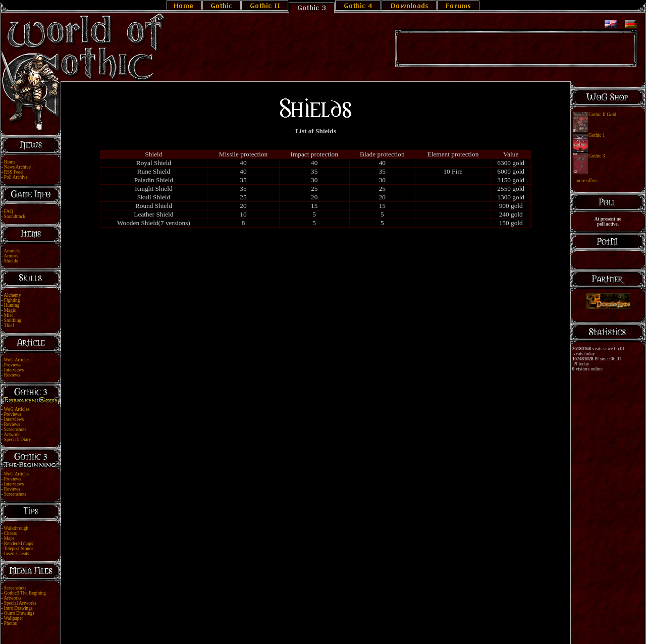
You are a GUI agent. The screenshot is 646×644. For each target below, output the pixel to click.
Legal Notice (306, 630)
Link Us (330, 630)
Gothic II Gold (602, 115)
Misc (9, 315)
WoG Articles (17, 360)
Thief (9, 326)
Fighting (12, 300)
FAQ (9, 211)
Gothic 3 (597, 156)
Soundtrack (15, 217)
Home (10, 162)
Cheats (10, 533)
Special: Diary (18, 440)
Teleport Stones (19, 549)
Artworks (12, 598)
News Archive (17, 167)
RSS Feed (13, 172)
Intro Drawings (18, 608)
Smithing (13, 320)
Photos (10, 623)
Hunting (12, 305)
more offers (586, 181)
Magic (10, 310)
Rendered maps (19, 544)
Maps (9, 539)
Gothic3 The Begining (25, 593)
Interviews (14, 370)
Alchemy (12, 295)
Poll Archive (16, 177)
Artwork (12, 435)
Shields (11, 261)
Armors (11, 256)
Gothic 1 (597, 135)
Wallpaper (14, 618)
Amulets (12, 251)
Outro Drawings (19, 613)
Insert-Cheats (17, 554)
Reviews (12, 375)
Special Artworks (20, 603)
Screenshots (15, 430)
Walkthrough (16, 528)
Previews (13, 365)
